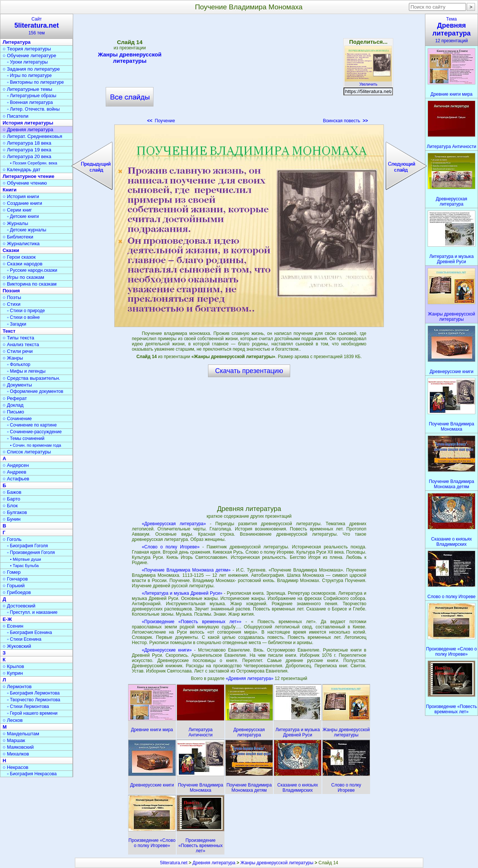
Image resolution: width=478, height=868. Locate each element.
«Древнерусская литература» (174, 524)
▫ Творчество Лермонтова (34, 700)
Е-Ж (7, 619)
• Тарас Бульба (24, 566)
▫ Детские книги (23, 216)
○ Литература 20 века (27, 156)
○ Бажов (12, 492)
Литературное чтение (28, 176)
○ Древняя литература (28, 130)
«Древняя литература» (250, 678)
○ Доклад (13, 405)
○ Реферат (15, 398)
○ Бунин (12, 519)
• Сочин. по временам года (36, 445)
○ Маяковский (18, 747)
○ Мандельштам (21, 734)
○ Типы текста (18, 338)
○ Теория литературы (27, 49)
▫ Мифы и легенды (26, 371)
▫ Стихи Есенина (24, 639)
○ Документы (17, 385)
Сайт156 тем (37, 26)
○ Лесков (13, 720)
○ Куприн (13, 673)
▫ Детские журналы (27, 230)
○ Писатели (15, 116)
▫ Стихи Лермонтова (28, 707)
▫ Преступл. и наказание (32, 612)
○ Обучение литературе (30, 56)
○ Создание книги (22, 203)
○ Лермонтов (17, 687)
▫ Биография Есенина (30, 632)
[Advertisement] (249, 71)
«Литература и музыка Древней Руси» (182, 593)
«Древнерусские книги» (167, 650)
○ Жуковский (17, 646)
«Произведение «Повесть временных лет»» (192, 622)
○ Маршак (14, 740)
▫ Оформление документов (35, 391)
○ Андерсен (16, 465)
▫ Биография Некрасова (32, 774)
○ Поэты (12, 297)
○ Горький (14, 586)
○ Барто (11, 499)
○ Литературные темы (27, 89)
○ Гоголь (12, 539)
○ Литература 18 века (27, 143)
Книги (10, 190)
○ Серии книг (17, 210)
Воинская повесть (346, 121)
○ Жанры (13, 358)
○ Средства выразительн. (31, 378)
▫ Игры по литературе (29, 76)
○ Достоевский (19, 606)
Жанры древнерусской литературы (130, 58)
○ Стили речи (18, 351)
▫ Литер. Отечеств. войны (33, 109)
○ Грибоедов (17, 592)
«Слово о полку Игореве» (171, 547)
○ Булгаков (15, 512)
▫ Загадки (17, 324)
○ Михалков (16, 754)
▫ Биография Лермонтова (33, 693)
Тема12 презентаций (451, 30)
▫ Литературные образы (32, 96)
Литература (17, 42)
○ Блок (10, 506)
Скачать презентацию (249, 371)
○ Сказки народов (23, 264)
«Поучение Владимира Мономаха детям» (186, 570)
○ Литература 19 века (27, 150)
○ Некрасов (15, 767)
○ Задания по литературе (31, 69)
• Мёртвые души (26, 559)
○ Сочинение (17, 418)
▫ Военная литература (30, 102)
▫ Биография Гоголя (27, 546)
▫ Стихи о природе (26, 311)
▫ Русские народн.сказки (32, 270)
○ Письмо (13, 412)
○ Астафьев (16, 479)
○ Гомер (12, 572)
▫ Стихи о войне (23, 317)
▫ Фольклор (19, 364)
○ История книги (21, 196)
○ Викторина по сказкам (30, 284)
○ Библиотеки (18, 237)
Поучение (161, 121)
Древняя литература (214, 863)
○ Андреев (15, 472)
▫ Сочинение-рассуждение (34, 432)
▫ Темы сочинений (26, 438)
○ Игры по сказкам (23, 277)
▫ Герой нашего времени (32, 713)
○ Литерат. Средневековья (32, 136)
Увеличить (368, 82)
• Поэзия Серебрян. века (34, 163)
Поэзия (11, 291)
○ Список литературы (27, 452)
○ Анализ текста (21, 344)
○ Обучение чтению (25, 183)
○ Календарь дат (21, 170)
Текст (9, 331)
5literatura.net (174, 863)
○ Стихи (12, 304)
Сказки (11, 250)
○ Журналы (15, 223)
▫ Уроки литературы (27, 62)
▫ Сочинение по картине (32, 425)
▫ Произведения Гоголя (31, 552)
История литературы (28, 123)
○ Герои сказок (19, 257)
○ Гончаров (15, 579)
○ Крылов (13, 666)
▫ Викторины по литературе (35, 82)
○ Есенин (13, 626)
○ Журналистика (21, 244)
